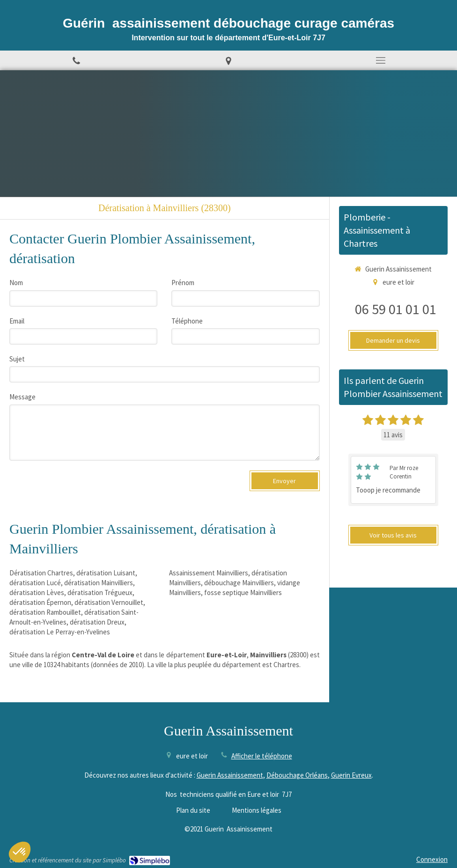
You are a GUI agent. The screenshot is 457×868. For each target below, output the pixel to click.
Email (17, 321)
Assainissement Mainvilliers (209, 573)
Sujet (17, 359)
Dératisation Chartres (41, 573)
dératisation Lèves (37, 592)
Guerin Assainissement (230, 775)
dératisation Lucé (35, 583)
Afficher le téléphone (262, 756)
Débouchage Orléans (297, 775)
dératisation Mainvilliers (99, 583)
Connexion (432, 859)
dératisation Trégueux (100, 592)
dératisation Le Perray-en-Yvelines (60, 632)
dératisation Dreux (97, 622)
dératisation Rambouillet (45, 612)
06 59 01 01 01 (396, 309)
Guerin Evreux (351, 775)
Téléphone (187, 321)
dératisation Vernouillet (109, 602)
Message (22, 397)
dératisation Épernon (40, 602)
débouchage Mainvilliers (239, 583)
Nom (16, 283)
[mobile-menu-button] (381, 60)
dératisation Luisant (106, 573)
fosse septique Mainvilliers (243, 592)
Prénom (183, 283)
